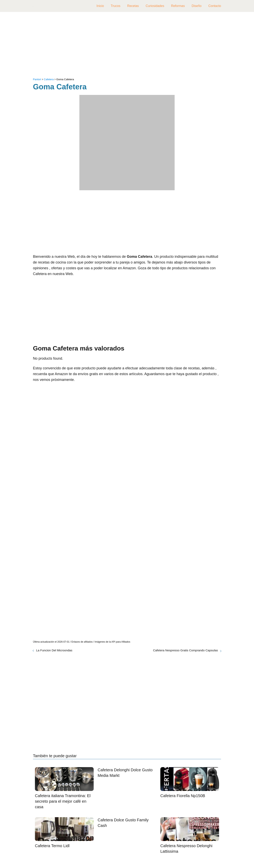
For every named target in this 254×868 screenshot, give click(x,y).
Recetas (133, 6)
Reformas (178, 6)
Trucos (115, 6)
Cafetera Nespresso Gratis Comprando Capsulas (185, 650)
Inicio (100, 6)
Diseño (197, 6)
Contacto (215, 6)
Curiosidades (155, 6)
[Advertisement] (127, 46)
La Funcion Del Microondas (54, 650)
